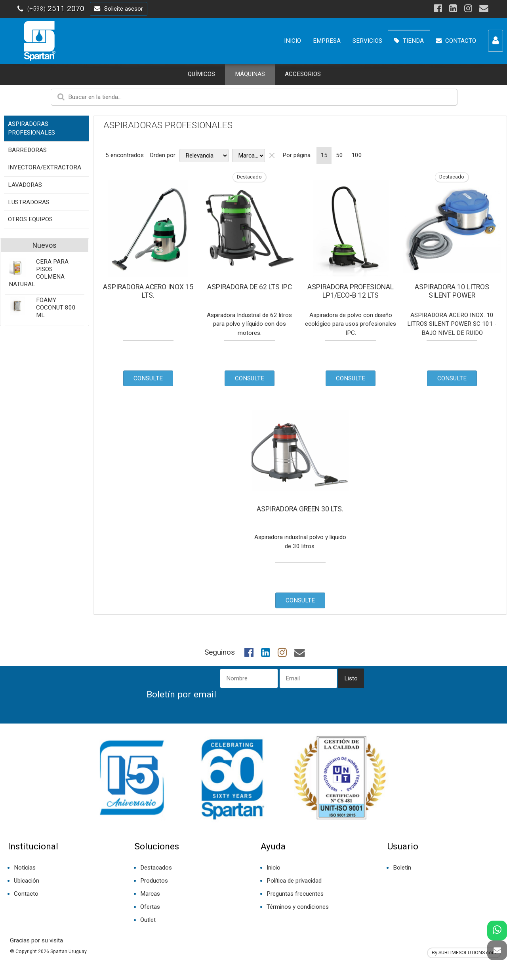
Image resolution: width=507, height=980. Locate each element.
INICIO (293, 41)
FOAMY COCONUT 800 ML (56, 308)
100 (357, 155)
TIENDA (409, 41)
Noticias (25, 868)
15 (324, 155)
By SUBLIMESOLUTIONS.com (464, 952)
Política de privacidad (294, 881)
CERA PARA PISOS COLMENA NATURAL (39, 273)
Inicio (274, 868)
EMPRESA (327, 41)
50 (339, 155)
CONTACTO (456, 41)
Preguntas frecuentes (295, 894)
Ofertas (150, 907)
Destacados (156, 868)
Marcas (150, 894)
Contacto (26, 894)
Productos (154, 881)
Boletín (402, 868)
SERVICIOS (367, 41)
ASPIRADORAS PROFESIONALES (168, 125)
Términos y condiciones (298, 907)
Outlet (148, 920)
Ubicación (27, 881)
